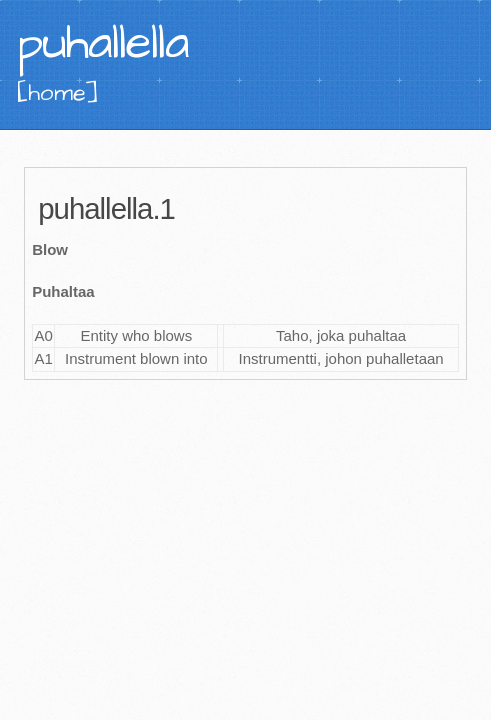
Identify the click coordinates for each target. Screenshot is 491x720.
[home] (58, 93)
